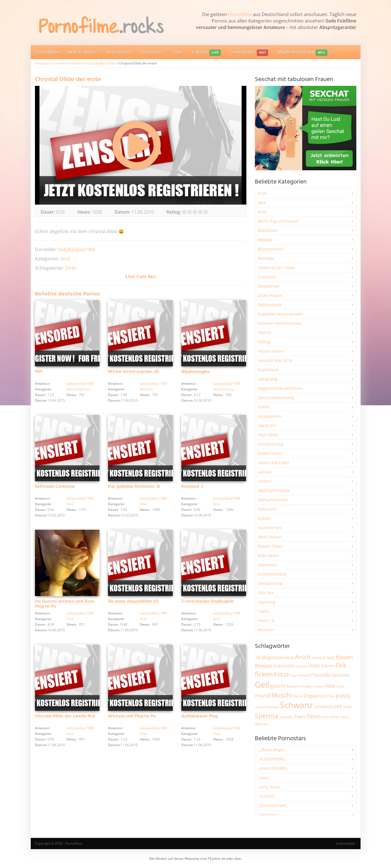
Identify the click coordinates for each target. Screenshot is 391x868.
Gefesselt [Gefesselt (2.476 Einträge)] (341, 675)
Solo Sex (266, 593)
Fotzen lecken (271, 351)
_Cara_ (264, 778)
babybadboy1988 (102, 63)
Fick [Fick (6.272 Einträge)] (341, 665)
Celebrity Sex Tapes (276, 268)
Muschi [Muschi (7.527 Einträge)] (282, 695)
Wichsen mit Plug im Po (132, 716)
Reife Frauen (270, 537)
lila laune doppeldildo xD (133, 601)
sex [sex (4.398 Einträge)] (338, 706)
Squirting (267, 602)
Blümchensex (271, 249)
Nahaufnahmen (79, 389)
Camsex (206, 52)
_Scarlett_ (267, 796)
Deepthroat (269, 286)
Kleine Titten (270, 453)
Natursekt (267, 509)
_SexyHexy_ (268, 815)
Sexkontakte (249, 52)
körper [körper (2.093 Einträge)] (306, 686)
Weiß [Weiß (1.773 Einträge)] (345, 717)
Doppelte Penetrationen (280, 314)
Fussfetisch (269, 370)
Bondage (266, 258)
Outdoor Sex (270, 528)
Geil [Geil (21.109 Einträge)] (262, 684)
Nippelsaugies (195, 372)
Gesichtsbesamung (276, 398)
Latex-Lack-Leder (274, 463)
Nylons (264, 518)
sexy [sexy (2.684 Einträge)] (347, 707)
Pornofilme (240, 14)
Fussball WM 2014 (275, 360)
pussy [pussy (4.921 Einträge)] (343, 695)
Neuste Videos (83, 52)
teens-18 (266, 620)
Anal (65, 259)
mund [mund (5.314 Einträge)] (262, 695)
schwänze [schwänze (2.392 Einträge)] (324, 707)
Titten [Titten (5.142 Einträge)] (313, 716)
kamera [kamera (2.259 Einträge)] (293, 686)
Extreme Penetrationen (280, 323)
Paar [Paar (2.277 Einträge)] (331, 696)
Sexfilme (78, 63)
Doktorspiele (270, 305)
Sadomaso (268, 565)
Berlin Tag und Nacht (278, 221)
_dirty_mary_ (270, 787)
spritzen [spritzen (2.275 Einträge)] (286, 717)
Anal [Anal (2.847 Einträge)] (290, 657)
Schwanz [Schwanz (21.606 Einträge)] (297, 705)
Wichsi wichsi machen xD (133, 372)
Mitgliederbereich (302, 52)
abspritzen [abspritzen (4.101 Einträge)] (273, 657)
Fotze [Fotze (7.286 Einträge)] (282, 674)
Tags (178, 52)
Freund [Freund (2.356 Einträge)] (304, 675)
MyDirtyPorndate (274, 490)
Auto (262, 212)
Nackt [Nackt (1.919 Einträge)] (298, 696)
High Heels (268, 435)
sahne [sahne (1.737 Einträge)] (259, 707)
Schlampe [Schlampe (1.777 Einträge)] (272, 707)
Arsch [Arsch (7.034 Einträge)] (303, 657)
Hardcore (267, 425)
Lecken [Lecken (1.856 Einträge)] (318, 686)
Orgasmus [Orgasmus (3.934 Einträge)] (315, 696)
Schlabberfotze (272, 574)
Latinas (265, 472)
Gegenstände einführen (280, 388)
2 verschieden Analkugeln (207, 601)
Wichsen (146, 389)
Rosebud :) (192, 487)
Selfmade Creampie (55, 487)
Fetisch (265, 333)
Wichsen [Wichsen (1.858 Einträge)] (261, 724)
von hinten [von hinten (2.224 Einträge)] (331, 717)
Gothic (264, 407)
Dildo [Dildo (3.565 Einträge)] (315, 666)
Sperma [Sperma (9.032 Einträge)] (267, 716)
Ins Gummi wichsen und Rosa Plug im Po (65, 604)
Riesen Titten (270, 546)
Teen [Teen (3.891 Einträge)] (300, 716)
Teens (264, 611)
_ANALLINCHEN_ (273, 768)
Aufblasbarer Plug (199, 716)
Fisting (264, 342)
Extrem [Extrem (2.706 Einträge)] (328, 666)
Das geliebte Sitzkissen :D (134, 487)
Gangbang (268, 379)
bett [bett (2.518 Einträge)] (331, 658)
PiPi (39, 372)
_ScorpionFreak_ (273, 805)
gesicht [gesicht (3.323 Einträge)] (278, 686)
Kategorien (119, 52)
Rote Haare (268, 555)
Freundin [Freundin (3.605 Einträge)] (321, 675)
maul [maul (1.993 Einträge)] (340, 686)
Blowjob (265, 240)
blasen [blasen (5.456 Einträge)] (344, 657)
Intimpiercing (271, 444)
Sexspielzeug (223, 389)
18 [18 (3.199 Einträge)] (257, 657)
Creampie (267, 277)
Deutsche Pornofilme (51, 63)
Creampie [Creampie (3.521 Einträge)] (284, 666)
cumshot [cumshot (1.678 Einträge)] (301, 666)
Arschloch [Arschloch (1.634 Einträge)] (319, 658)
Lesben (265, 481)
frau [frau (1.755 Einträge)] (293, 675)
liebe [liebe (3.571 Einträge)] (330, 686)
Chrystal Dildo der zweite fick (65, 716)
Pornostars (152, 52)
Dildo (71, 268)
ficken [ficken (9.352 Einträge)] (264, 674)
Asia (262, 203)
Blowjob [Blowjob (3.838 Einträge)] (264, 665)
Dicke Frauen (270, 295)
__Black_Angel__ (272, 750)
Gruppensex (269, 416)
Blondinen (268, 230)
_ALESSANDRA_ (272, 759)
